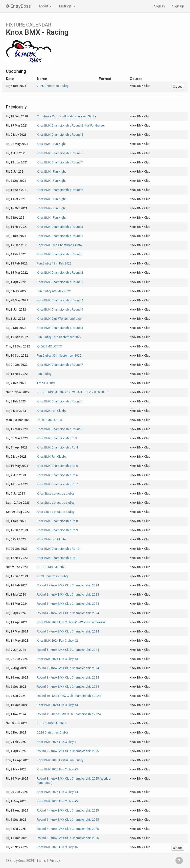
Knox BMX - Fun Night (51, 144)
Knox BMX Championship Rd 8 (57, 521)
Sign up (178, 6)
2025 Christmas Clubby (53, 86)
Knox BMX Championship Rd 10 (58, 549)
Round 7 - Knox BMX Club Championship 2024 (68, 668)
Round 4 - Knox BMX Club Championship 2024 (68, 613)
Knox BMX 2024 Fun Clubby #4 (57, 705)
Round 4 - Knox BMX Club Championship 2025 (68, 811)
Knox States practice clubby (56, 494)
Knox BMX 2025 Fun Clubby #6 (57, 847)
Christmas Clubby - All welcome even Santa (66, 116)
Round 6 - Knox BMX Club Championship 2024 (68, 650)
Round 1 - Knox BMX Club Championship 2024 (68, 585)
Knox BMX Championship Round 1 (60, 254)
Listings (67, 6)
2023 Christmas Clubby (53, 576)
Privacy (54, 861)
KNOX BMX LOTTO (49, 346)
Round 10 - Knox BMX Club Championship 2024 (69, 696)
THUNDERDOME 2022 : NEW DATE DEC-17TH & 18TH (72, 392)
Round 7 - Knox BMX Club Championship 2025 (68, 829)
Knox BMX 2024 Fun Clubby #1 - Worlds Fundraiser (71, 622)
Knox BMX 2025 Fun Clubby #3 (57, 769)
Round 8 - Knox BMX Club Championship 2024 (68, 678)
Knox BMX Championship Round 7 (60, 162)
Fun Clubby (44, 374)
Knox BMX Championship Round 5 (60, 135)
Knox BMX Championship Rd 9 (57, 530)
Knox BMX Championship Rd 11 (58, 558)
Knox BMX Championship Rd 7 (57, 484)
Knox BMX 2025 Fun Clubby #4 (57, 792)
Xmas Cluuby (46, 383)
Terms (41, 861)
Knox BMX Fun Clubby (51, 411)
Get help (179, 861)
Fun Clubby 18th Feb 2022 (54, 263)
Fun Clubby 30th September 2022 (59, 356)
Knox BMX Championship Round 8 (60, 190)
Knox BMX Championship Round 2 (60, 273)
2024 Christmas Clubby (53, 733)
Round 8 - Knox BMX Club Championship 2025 (68, 838)
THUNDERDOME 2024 (52, 723)
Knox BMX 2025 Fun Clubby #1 (57, 742)
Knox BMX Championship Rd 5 (57, 466)
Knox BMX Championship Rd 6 (57, 475)
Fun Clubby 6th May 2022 (54, 291)
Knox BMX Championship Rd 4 (57, 447)
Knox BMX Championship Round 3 (60, 282)
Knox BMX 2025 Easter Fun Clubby (60, 760)
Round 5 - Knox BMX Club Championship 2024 (68, 631)
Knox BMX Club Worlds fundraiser (60, 319)
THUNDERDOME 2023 (52, 567)
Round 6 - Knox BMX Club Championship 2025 (68, 820)
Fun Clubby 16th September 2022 (59, 337)
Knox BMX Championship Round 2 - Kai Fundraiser (71, 126)
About (45, 6)
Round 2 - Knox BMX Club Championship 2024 (68, 595)
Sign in (159, 6)
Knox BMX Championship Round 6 (60, 153)
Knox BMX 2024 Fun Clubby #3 (57, 659)
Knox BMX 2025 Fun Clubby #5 (57, 801)
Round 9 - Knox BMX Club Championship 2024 (68, 687)
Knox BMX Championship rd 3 (57, 438)
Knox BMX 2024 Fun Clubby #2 (57, 641)
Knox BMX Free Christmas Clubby (59, 245)
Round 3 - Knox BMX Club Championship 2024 (68, 604)
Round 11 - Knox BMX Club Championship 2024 (69, 714)
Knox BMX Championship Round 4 (60, 300)
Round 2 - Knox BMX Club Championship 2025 (68, 751)
